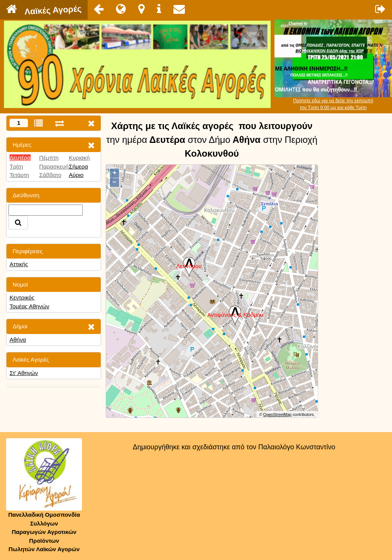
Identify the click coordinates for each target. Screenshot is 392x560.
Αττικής (19, 264)
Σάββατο (50, 175)
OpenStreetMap (278, 414)
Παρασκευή (54, 166)
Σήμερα (78, 166)
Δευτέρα (20, 158)
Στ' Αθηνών (24, 373)
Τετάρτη (19, 175)
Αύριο (76, 175)
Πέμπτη (49, 158)
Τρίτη (16, 166)
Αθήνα (18, 340)
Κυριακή (79, 158)
